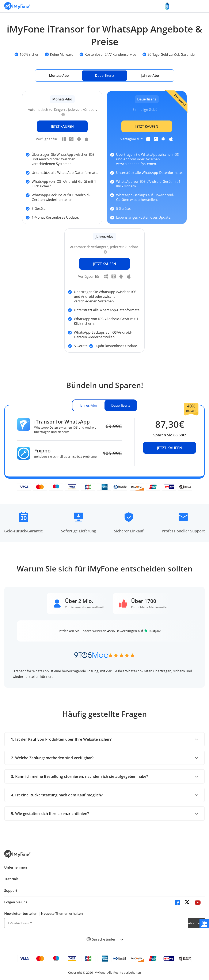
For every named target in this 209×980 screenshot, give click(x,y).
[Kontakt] (204, 924)
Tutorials (11, 879)
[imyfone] (18, 6)
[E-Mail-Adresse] (96, 923)
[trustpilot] (152, 631)
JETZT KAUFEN (62, 126)
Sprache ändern (105, 939)
